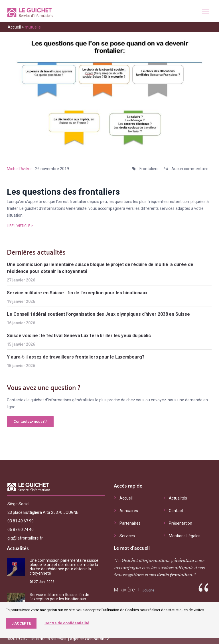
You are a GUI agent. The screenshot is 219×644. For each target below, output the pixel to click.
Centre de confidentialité (67, 623)
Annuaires (129, 511)
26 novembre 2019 (52, 169)
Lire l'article (20, 226)
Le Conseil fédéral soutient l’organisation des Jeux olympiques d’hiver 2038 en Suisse (98, 314)
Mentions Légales (185, 536)
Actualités (178, 498)
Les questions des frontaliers (63, 192)
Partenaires (130, 523)
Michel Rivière (19, 169)
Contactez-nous (30, 421)
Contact (176, 511)
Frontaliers (149, 169)
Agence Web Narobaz (89, 639)
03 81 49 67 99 (21, 521)
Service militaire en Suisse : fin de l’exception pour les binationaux (77, 293)
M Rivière (124, 590)
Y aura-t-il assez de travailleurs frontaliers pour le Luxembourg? (76, 357)
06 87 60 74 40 (21, 530)
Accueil (14, 27)
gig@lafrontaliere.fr (25, 538)
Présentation (181, 523)
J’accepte (21, 623)
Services (127, 536)
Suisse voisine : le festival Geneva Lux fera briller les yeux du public (79, 336)
